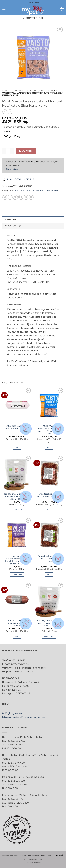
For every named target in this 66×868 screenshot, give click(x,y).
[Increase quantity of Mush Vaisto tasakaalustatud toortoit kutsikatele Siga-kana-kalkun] (12, 151)
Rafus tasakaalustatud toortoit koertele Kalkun (49, 495)
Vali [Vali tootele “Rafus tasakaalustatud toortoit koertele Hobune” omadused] (17, 636)
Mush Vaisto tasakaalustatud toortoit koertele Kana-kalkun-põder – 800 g (17, 560)
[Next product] (5, 112)
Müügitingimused (13, 713)
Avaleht (7, 91)
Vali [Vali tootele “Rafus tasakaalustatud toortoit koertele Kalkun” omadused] (49, 510)
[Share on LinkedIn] (31, 197)
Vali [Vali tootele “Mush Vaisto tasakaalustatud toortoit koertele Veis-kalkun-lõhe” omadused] (49, 448)
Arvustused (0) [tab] (13, 226)
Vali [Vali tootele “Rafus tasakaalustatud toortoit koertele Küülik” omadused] (17, 448)
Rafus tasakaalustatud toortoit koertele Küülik (17, 427)
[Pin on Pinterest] (26, 197)
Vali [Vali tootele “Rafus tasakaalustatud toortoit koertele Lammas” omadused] (49, 574)
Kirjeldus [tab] (10, 220)
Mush (43, 190)
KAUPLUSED (33, 3)
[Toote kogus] (8, 151)
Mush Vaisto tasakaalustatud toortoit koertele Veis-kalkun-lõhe (49, 430)
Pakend (6, 132)
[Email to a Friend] (21, 197)
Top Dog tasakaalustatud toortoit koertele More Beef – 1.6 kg (49, 623)
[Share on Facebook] (10, 197)
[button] (4, 10)
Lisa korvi (26, 151)
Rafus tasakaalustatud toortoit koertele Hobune (17, 623)
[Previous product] (10, 112)
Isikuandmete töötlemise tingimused (24, 717)
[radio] (7, 136)
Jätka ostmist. (13, 169)
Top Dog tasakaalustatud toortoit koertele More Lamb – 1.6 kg (17, 496)
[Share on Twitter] (15, 197)
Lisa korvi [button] (17, 510)
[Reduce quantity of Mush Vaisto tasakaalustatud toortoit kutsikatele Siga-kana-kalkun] (4, 151)
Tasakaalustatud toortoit (31, 91)
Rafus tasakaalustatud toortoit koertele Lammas (49, 559)
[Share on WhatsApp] (5, 197)
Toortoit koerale (54, 190)
